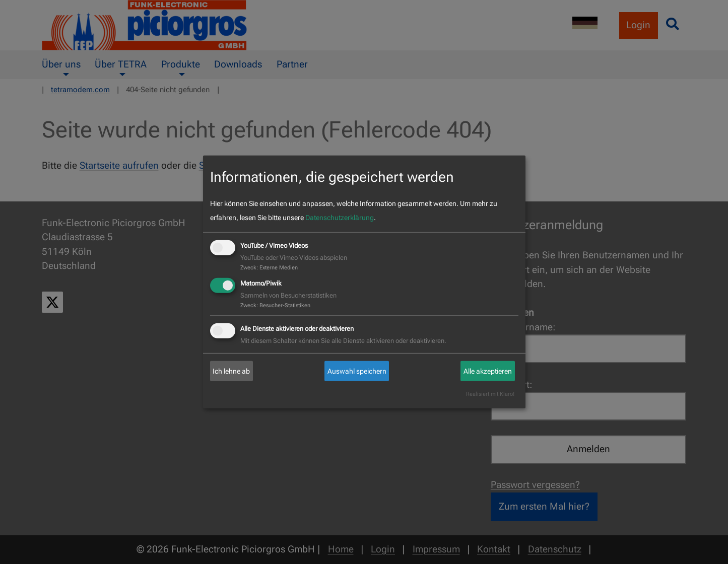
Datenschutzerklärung (340, 218)
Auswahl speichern (357, 371)
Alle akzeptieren (488, 371)
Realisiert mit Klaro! (490, 394)
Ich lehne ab (231, 371)
